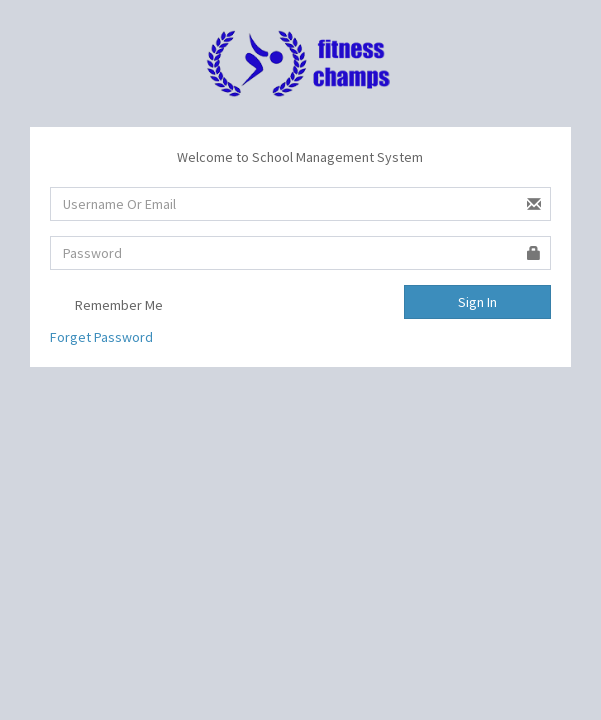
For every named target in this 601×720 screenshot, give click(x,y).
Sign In (477, 302)
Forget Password (101, 337)
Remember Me (106, 306)
